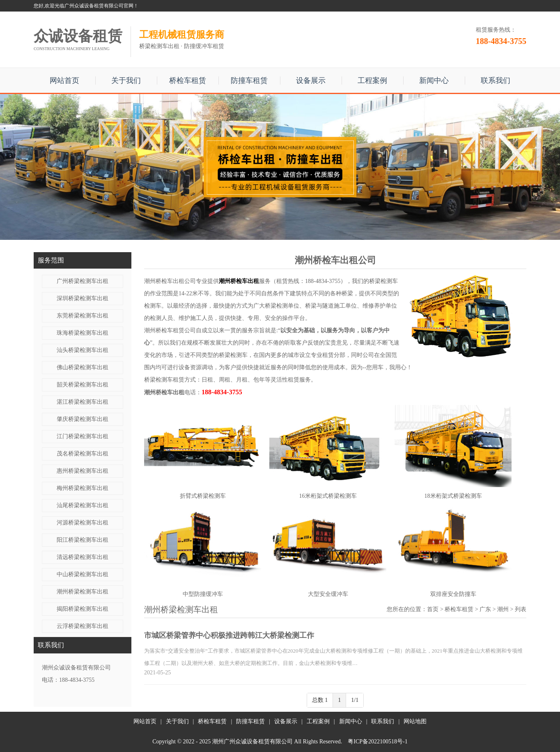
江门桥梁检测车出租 (83, 436)
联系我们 (496, 80)
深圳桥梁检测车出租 (83, 298)
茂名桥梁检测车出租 (83, 454)
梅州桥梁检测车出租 (83, 488)
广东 (485, 609)
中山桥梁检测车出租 (83, 574)
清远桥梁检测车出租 (83, 557)
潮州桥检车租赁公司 (170, 330)
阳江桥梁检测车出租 (83, 540)
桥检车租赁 (188, 80)
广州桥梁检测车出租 (83, 281)
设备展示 (311, 80)
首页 (433, 609)
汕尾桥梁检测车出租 (83, 505)
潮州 (503, 609)
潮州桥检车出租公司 (170, 281)
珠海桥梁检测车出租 (83, 333)
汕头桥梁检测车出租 (83, 350)
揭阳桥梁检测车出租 (83, 609)
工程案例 (372, 80)
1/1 (355, 700)
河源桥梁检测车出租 (83, 523)
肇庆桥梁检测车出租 (83, 419)
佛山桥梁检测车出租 (83, 367)
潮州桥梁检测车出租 (83, 592)
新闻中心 (434, 80)
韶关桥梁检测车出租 (83, 385)
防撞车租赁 (249, 80)
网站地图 (415, 721)
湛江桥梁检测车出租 (83, 402)
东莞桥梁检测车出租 (83, 316)
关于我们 (126, 80)
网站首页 (64, 80)
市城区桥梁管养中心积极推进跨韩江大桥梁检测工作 (229, 635)
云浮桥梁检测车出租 (83, 626)
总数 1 (320, 700)
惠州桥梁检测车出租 (83, 471)
